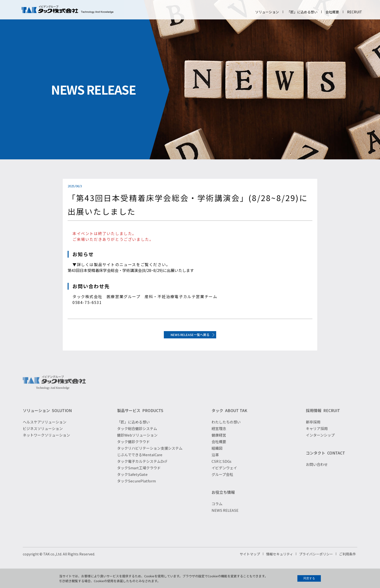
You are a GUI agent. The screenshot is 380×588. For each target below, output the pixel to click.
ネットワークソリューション (46, 445)
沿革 (215, 464)
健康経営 (219, 445)
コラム (217, 513)
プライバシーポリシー (316, 563)
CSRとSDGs (222, 471)
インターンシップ (320, 445)
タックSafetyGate (132, 484)
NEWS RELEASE (225, 520)
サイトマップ (250, 563)
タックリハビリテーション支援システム (150, 458)
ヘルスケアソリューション (45, 431)
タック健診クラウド (133, 451)
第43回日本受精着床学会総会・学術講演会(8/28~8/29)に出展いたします (131, 270)
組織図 (217, 458)
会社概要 (332, 12)
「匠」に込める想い (302, 12)
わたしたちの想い (226, 431)
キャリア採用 (317, 438)
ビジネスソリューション (43, 438)
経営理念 (219, 438)
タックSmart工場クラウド (139, 477)
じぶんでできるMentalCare (140, 464)
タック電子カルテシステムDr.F (142, 471)
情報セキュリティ (280, 563)
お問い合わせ (317, 474)
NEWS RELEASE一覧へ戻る (190, 338)
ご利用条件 (348, 563)
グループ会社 (222, 484)
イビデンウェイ (224, 477)
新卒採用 (313, 431)
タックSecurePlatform (136, 490)
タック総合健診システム (137, 438)
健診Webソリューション (137, 445)
